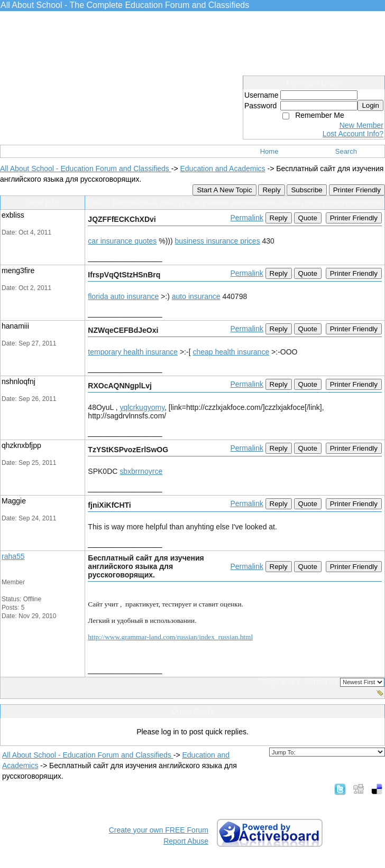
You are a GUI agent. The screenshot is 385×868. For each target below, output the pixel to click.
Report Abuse (186, 841)
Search (346, 151)
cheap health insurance (231, 352)
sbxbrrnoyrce (141, 471)
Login (370, 105)
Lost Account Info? (353, 134)
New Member (361, 125)
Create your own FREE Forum (159, 830)
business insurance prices (218, 241)
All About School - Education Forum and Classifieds (86, 169)
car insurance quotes (122, 241)
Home (269, 151)
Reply (271, 190)
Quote (308, 218)
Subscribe (306, 190)
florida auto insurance (123, 296)
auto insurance (196, 296)
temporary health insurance (133, 352)
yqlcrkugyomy (143, 407)
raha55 (13, 556)
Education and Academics (222, 169)
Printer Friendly (357, 190)
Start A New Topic (224, 190)
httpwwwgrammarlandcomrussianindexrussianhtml (170, 637)
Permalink (246, 218)
